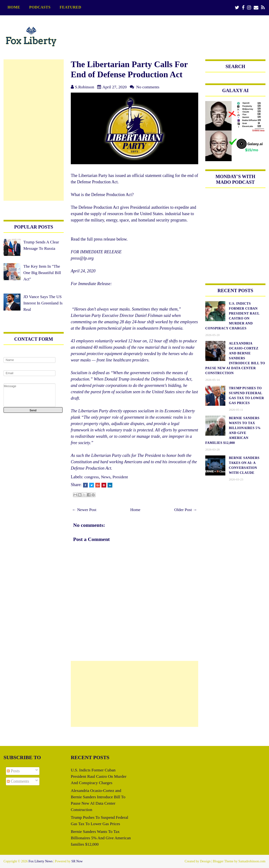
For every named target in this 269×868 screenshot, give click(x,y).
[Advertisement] (134, 694)
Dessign (205, 861)
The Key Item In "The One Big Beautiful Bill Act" (43, 273)
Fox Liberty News (41, 861)
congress (92, 477)
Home (14, 7)
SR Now (77, 861)
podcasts (40, 7)
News (106, 477)
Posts (13, 771)
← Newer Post (84, 510)
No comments (149, 87)
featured (71, 7)
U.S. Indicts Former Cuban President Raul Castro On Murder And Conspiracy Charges (99, 776)
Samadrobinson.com (252, 861)
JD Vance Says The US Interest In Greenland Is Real (43, 303)
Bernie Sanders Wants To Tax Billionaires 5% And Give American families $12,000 (96, 838)
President (121, 477)
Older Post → (185, 510)
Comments (18, 781)
